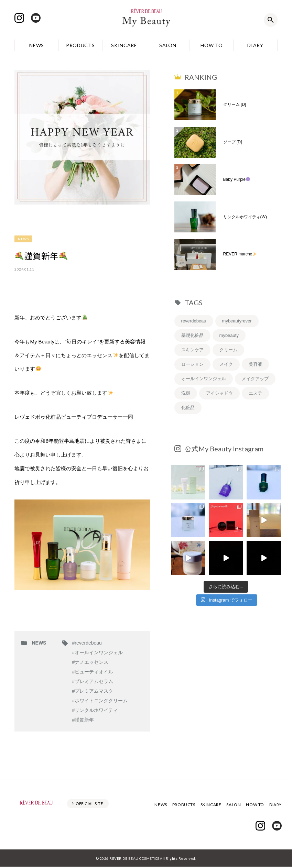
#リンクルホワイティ (95, 710)
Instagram (19, 18)
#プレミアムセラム (93, 681)
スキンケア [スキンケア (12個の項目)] (192, 350)
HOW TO (212, 45)
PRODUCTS (80, 45)
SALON (168, 45)
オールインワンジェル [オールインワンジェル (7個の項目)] (204, 379)
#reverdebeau (87, 643)
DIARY (255, 45)
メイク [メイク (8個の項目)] (226, 364)
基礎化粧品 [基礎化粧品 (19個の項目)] (192, 335)
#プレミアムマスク (93, 691)
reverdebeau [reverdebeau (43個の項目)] (194, 321)
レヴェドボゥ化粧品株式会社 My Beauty (146, 20)
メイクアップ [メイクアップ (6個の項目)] (255, 379)
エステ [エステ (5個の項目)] (255, 393)
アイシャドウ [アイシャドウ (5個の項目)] (219, 393)
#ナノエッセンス (90, 662)
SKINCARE (124, 45)
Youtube (36, 18)
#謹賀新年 (83, 720)
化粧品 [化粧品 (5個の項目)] (188, 408)
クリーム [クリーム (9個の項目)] (228, 350)
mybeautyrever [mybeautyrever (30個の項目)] (237, 321)
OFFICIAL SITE (89, 804)
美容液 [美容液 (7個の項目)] (255, 364)
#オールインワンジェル (97, 652)
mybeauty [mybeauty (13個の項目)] (229, 335)
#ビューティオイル (93, 672)
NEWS (37, 45)
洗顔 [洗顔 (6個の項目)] (186, 393)
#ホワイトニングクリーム (100, 701)
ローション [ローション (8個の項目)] (192, 364)
